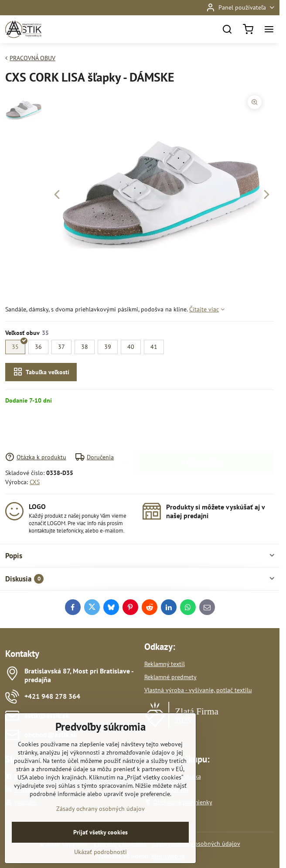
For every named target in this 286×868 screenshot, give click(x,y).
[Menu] (269, 29)
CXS (35, 482)
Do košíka (204, 429)
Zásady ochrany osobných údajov (100, 834)
